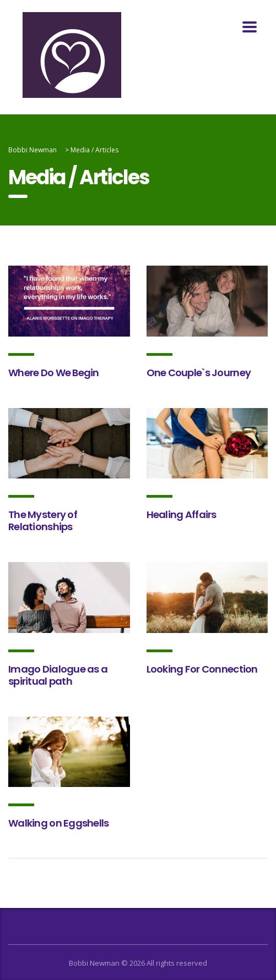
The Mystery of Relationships (43, 521)
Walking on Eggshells (59, 823)
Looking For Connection (202, 669)
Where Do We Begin (54, 373)
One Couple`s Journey (199, 373)
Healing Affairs (182, 514)
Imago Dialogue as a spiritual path (58, 675)
